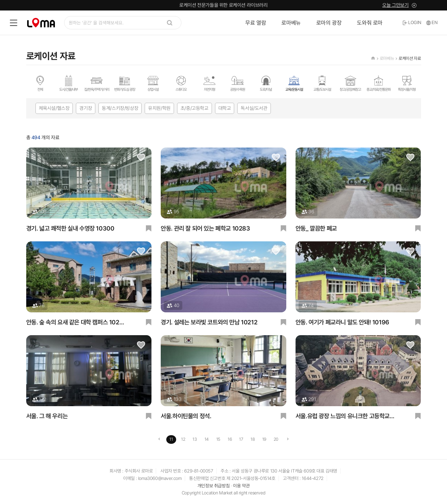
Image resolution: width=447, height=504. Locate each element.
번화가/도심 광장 (125, 83)
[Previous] (159, 439)
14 (207, 439)
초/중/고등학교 (195, 108)
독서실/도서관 (254, 108)
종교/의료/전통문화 (379, 83)
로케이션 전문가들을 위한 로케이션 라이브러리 (223, 5)
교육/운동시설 (294, 83)
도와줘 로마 (370, 23)
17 (241, 439)
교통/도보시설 (322, 83)
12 (183, 439)
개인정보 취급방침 (213, 486)
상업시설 (153, 83)
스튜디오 (181, 83)
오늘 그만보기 (395, 5)
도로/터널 (266, 83)
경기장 (86, 108)
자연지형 (209, 83)
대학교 (225, 108)
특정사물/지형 (407, 83)
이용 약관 (241, 486)
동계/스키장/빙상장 (120, 108)
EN (432, 23)
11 (171, 439)
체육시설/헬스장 (54, 108)
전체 (40, 83)
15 (218, 439)
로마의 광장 (329, 23)
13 (195, 439)
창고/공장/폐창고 (350, 83)
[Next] (288, 439)
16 (230, 439)
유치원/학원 (159, 108)
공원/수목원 (238, 83)
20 (276, 439)
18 (252, 439)
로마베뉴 (291, 23)
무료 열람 (256, 23)
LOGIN (412, 23)
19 (264, 439)
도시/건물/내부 (68, 83)
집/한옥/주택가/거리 (97, 83)
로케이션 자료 (410, 58)
